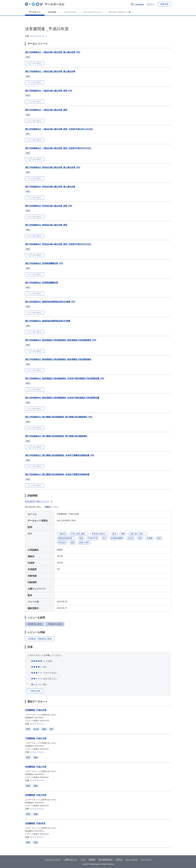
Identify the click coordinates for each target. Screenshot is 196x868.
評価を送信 (35, 691)
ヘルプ (83, 860)
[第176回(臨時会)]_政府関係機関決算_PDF (44, 263)
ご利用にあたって (70, 860)
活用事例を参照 (35, 624)
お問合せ (119, 860)
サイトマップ (146, 860)
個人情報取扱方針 (106, 860)
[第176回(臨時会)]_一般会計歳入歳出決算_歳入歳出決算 (50, 71)
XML (44, 729)
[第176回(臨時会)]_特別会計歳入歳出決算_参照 (46, 225)
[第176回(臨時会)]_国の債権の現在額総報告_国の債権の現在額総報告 (56, 436)
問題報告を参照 (55, 624)
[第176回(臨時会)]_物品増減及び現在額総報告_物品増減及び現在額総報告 (58, 359)
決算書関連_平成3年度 (35, 823)
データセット (35, 12)
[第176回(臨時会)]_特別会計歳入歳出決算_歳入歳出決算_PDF (53, 167)
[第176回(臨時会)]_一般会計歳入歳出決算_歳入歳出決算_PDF (53, 52)
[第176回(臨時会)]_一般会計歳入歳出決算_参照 (46, 110)
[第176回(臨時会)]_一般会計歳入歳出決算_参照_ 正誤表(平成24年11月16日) (59, 129)
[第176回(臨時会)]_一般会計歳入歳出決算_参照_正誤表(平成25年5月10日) (58, 148)
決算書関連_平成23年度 (36, 710)
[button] (137, 4)
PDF (28, 729)
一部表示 (47, 507)
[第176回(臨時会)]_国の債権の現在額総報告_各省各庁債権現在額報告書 (57, 474)
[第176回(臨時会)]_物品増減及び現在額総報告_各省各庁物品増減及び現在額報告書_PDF (65, 378)
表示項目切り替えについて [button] (39, 501)
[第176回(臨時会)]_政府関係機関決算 (42, 283)
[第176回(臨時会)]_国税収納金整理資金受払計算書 (48, 321)
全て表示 (55, 507)
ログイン (151, 4)
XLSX (36, 729)
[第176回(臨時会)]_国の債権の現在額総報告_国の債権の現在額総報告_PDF (59, 417)
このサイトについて (52, 860)
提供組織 (52, 12)
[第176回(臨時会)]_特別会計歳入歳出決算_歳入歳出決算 (50, 187)
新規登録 (164, 4)
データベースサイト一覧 (120, 12)
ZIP (51, 729)
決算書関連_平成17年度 (36, 767)
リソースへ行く (35, 63)
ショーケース (70, 12)
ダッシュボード (132, 860)
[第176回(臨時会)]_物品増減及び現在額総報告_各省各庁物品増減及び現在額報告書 (62, 398)
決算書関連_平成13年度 (36, 795)
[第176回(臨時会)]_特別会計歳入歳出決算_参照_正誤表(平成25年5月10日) (58, 244)
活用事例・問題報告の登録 (40, 639)
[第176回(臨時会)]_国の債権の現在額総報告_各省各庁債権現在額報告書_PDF (60, 455)
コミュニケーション (92, 12)
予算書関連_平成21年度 (36, 738)
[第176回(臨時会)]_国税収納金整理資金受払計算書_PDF (50, 302)
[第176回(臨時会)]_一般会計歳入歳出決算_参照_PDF (49, 91)
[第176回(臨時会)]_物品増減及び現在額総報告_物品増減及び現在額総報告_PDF (61, 340)
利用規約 (92, 860)
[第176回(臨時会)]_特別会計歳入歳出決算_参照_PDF (49, 206)
